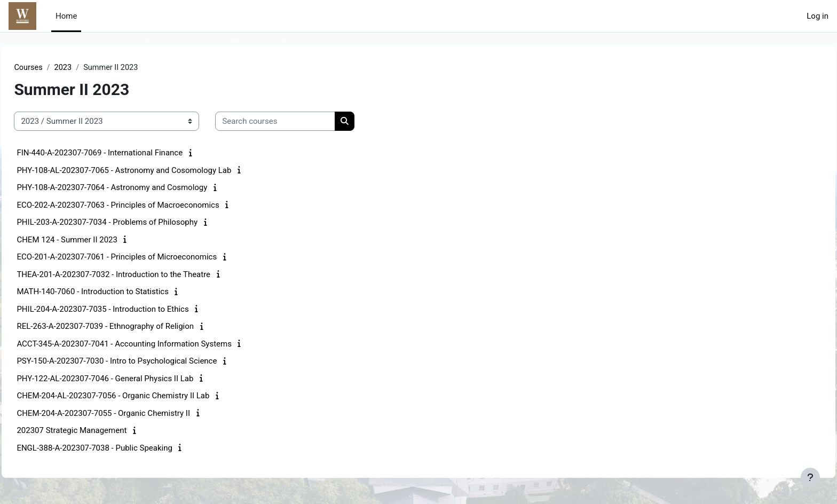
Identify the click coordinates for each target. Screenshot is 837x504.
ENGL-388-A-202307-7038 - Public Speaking (119, 448)
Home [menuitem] (66, 16)
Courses (53, 68)
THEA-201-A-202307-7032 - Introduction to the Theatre (137, 275)
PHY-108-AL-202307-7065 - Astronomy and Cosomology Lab (148, 171)
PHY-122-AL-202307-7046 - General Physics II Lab (129, 379)
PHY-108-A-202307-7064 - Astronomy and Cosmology (136, 188)
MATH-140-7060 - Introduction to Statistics (117, 292)
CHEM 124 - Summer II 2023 (91, 240)
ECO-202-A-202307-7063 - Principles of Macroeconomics (142, 206)
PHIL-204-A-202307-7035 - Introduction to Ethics (127, 310)
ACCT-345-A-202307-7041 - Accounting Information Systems (148, 344)
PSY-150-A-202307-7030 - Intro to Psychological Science (141, 361)
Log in (818, 16)
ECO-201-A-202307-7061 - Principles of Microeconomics (141, 257)
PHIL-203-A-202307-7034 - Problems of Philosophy (131, 223)
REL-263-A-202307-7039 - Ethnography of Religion (129, 327)
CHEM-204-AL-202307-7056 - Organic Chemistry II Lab (137, 396)
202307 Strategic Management (96, 431)
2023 (88, 68)
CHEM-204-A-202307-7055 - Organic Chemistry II (127, 414)
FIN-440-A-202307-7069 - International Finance (124, 153)
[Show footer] (810, 477)
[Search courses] (299, 122)
